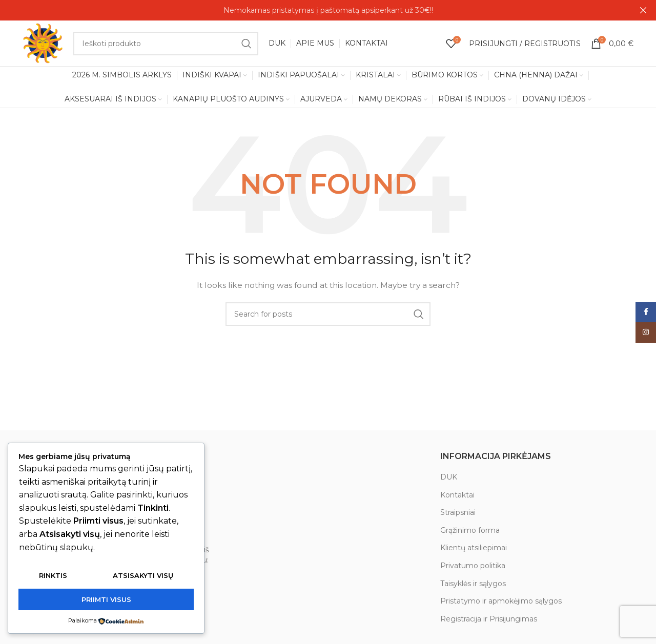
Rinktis (53, 576)
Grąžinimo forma (470, 531)
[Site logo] (43, 43)
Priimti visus (106, 599)
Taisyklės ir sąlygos (473, 584)
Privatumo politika (473, 566)
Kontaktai (457, 495)
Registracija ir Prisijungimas (489, 619)
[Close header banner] (643, 10)
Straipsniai (458, 513)
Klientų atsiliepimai (474, 548)
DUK (449, 477)
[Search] (166, 44)
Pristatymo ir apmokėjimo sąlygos (501, 601)
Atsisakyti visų (143, 576)
